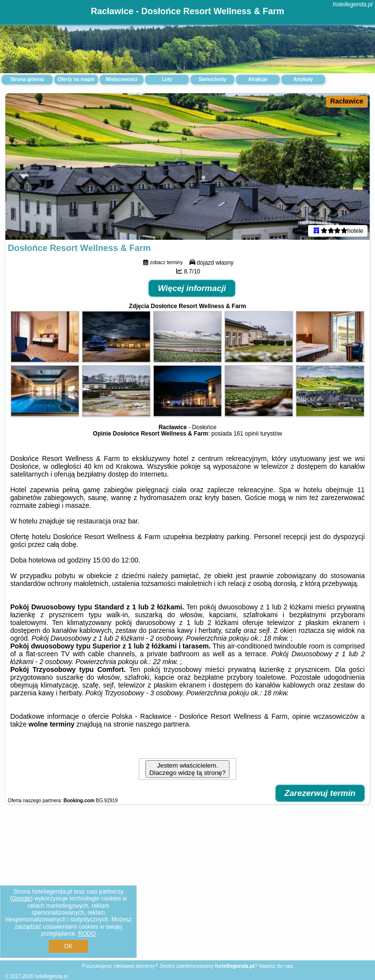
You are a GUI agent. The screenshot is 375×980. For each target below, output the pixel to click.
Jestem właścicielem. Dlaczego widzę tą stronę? (187, 769)
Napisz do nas (276, 966)
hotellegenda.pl (353, 4)
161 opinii (246, 434)
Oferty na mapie (76, 79)
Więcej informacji (192, 288)
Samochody (213, 79)
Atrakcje (258, 79)
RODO (87, 934)
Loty (167, 79)
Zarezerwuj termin (320, 793)
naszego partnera (162, 724)
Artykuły (303, 79)
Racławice (347, 101)
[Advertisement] (187, 887)
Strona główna (27, 79)
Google (21, 898)
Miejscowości (122, 79)
